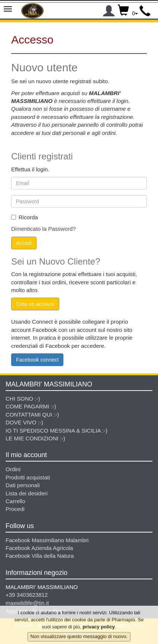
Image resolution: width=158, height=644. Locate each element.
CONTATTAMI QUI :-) (32, 415)
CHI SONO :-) (23, 399)
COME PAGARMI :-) (31, 406)
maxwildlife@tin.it (27, 603)
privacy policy (99, 629)
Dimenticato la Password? (43, 229)
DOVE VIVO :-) (24, 422)
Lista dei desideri (27, 493)
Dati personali (23, 485)
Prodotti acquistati (28, 477)
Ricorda (25, 217)
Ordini (13, 469)
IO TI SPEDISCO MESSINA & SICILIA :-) (56, 431)
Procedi (15, 509)
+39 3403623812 (27, 595)
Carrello (15, 501)
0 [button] (128, 9)
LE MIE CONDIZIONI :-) (35, 438)
